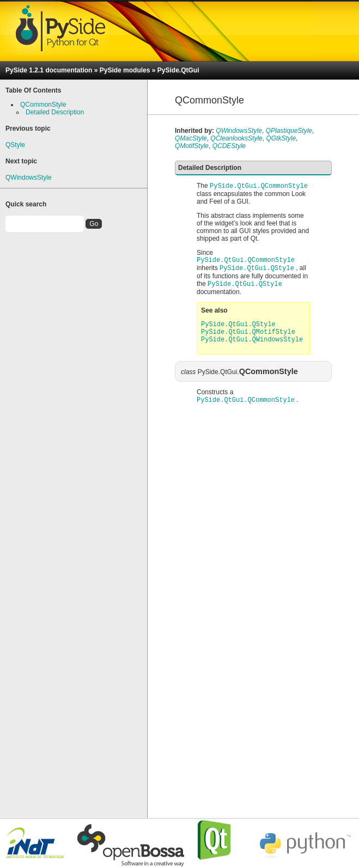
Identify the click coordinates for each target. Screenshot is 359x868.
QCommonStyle (43, 105)
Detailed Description (55, 112)
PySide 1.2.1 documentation (49, 70)
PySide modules (125, 70)
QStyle (15, 145)
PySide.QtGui (178, 70)
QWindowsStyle (29, 178)
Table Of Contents (33, 90)
